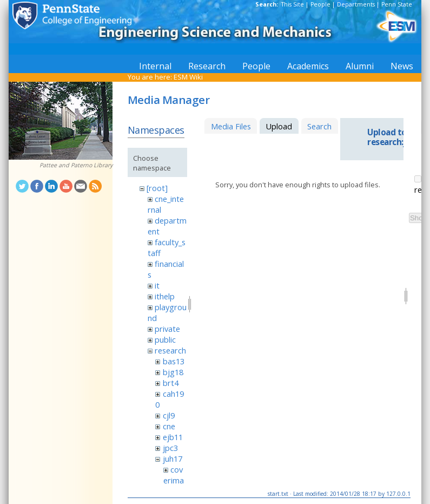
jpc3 (170, 448)
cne (169, 426)
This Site (293, 4)
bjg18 (173, 372)
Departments (356, 4)
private (167, 329)
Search (319, 126)
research (170, 350)
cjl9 (169, 415)
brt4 (171, 383)
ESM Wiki (188, 77)
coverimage (174, 480)
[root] (157, 188)
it (157, 285)
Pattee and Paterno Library (76, 165)
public (165, 339)
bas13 (174, 361)
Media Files (231, 126)
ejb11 (173, 437)
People (320, 4)
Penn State (397, 4)
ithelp (165, 296)
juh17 (173, 459)
